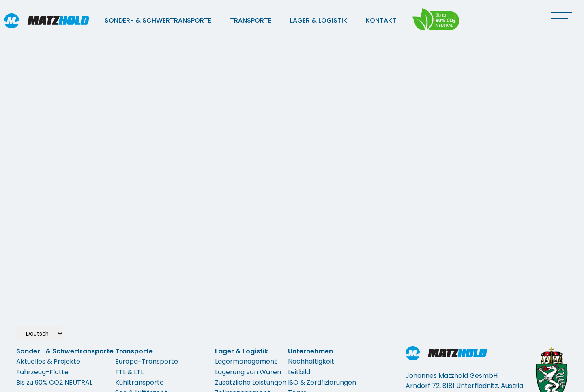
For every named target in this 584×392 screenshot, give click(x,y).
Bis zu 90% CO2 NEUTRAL (54, 382)
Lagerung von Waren (248, 372)
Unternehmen (310, 351)
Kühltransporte (140, 382)
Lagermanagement (246, 361)
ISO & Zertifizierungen (322, 382)
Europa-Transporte (147, 361)
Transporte (251, 20)
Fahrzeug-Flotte (42, 372)
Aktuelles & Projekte (48, 361)
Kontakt (381, 20)
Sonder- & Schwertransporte (158, 20)
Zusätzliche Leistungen (251, 382)
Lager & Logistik (319, 20)
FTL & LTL (129, 372)
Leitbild (299, 372)
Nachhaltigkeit (311, 361)
